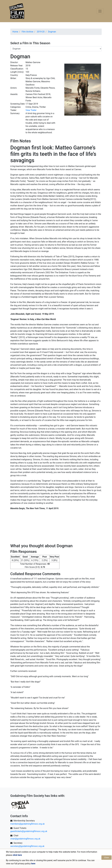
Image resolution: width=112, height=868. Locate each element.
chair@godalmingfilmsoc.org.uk (25, 839)
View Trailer (31, 110)
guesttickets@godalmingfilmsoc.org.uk (29, 831)
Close (107, 858)
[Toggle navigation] (100, 11)
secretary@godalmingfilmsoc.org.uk (27, 846)
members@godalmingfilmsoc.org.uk (27, 824)
